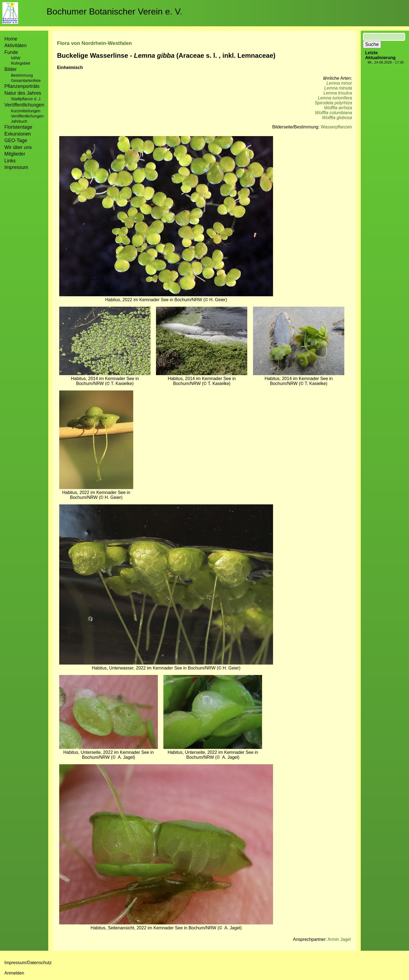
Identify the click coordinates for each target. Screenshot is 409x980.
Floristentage (18, 127)
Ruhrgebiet (21, 63)
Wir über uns (18, 147)
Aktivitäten (15, 45)
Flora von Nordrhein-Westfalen (94, 43)
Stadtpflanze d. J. (26, 99)
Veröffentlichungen (27, 116)
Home (11, 39)
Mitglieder (15, 154)
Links (10, 161)
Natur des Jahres (23, 93)
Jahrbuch (19, 121)
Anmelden (14, 973)
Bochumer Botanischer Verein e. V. (114, 12)
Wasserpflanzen (336, 127)
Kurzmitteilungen (26, 111)
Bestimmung (22, 75)
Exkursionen (18, 134)
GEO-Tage (16, 140)
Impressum (16, 167)
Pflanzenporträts (22, 86)
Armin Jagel (339, 939)
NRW (16, 58)
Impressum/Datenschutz (28, 963)
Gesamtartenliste (26, 81)
